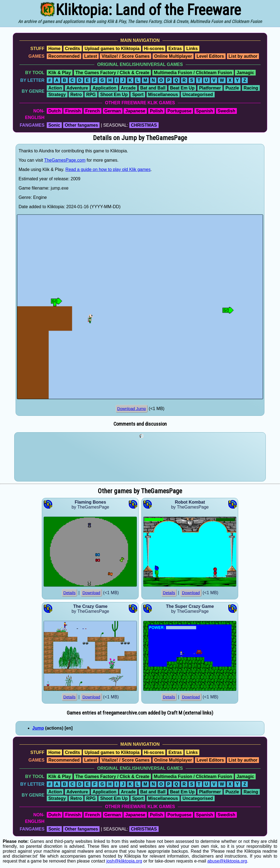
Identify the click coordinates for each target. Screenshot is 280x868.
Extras (175, 49)
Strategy (57, 95)
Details (70, 593)
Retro (76, 95)
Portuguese (179, 111)
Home (54, 49)
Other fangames (81, 125)
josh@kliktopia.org (124, 861)
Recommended (64, 56)
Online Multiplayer (173, 56)
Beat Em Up (182, 88)
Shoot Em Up (114, 95)
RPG (91, 95)
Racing (251, 88)
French (93, 111)
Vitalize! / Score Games (126, 56)
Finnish (73, 111)
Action (55, 88)
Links (192, 49)
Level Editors (210, 56)
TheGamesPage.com (65, 160)
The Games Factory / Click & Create (112, 73)
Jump (38, 728)
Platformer (210, 88)
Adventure (77, 88)
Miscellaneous (163, 95)
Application (104, 88)
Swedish (227, 111)
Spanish (205, 111)
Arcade (128, 88)
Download (91, 593)
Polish (156, 111)
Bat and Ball (153, 88)
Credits (73, 49)
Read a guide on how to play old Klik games (108, 169)
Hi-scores (154, 49)
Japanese (135, 111)
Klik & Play (60, 73)
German (113, 111)
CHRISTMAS (144, 125)
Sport (138, 95)
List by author (243, 56)
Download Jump (132, 409)
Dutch (55, 111)
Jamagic (245, 73)
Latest (91, 56)
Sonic (54, 125)
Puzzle (232, 88)
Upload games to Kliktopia (112, 49)
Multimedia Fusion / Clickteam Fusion (193, 73)
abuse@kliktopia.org (227, 861)
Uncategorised (198, 95)
